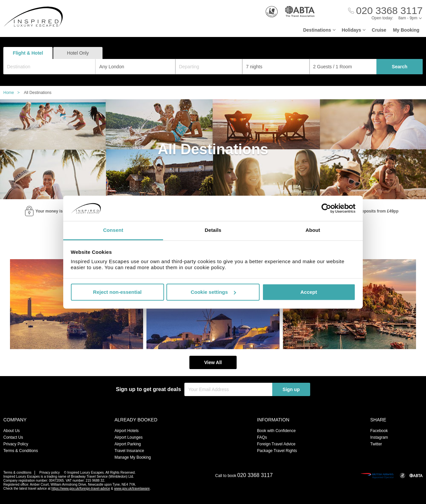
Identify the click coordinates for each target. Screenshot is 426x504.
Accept (309, 292)
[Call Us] (385, 11)
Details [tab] (213, 230)
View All (213, 362)
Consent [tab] (113, 230)
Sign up (291, 389)
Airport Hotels (127, 431)
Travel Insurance (129, 451)
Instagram (379, 437)
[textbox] (53, 67)
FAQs (262, 437)
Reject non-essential (117, 292)
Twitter (376, 444)
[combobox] (49, 67)
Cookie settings (213, 292)
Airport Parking (128, 444)
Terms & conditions (17, 473)
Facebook (379, 431)
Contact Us (13, 437)
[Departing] (209, 67)
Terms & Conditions (21, 451)
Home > (13, 93)
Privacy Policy (16, 444)
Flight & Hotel (28, 53)
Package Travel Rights (277, 451)
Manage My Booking (133, 457)
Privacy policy (49, 473)
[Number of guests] (343, 67)
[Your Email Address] (228, 389)
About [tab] (313, 230)
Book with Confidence (276, 431)
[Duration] (276, 67)
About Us (11, 431)
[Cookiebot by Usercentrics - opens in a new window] (326, 208)
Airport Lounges (129, 437)
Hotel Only (78, 53)
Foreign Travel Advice (276, 444)
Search (400, 67)
